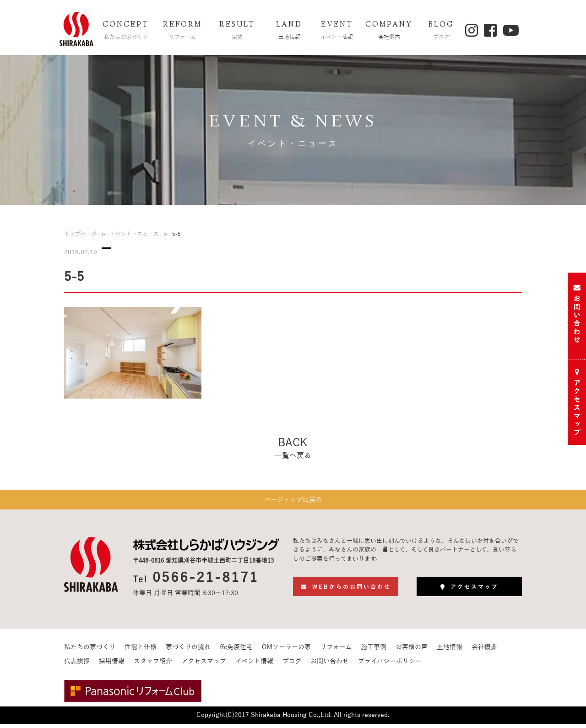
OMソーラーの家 (286, 651)
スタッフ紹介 (153, 665)
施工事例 (374, 651)
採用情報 (112, 665)
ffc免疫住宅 (236, 651)
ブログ (292, 665)
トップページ (80, 234)
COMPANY (389, 31)
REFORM (183, 31)
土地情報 (450, 651)
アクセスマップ (204, 665)
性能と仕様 (141, 651)
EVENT (337, 31)
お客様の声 (412, 651)
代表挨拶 (77, 665)
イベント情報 (254, 665)
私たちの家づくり (90, 651)
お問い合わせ (330, 665)
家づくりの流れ (188, 651)
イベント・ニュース (134, 234)
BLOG (441, 31)
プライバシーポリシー (390, 665)
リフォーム (336, 651)
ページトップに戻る (293, 502)
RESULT (237, 31)
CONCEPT (126, 31)
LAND (289, 31)
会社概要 (484, 651)
